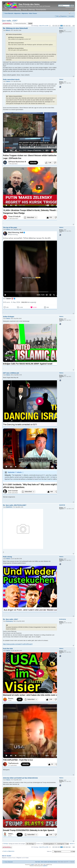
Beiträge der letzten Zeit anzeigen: (22, 844)
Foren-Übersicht (9, 13)
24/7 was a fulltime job (11, 373)
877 (59, 26)
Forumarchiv (41, 10)
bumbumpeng (9, 621)
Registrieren (64, 16)
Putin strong (7, 557)
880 (67, 26)
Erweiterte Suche (70, 7)
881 (69, 26)
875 (54, 26)
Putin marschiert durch (11, 79)
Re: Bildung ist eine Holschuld (15, 28)
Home (25, 10)
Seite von (44, 26)
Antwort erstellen (7, 23)
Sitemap (32, 10)
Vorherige (6, 844)
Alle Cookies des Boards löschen (49, 862)
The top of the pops (10, 227)
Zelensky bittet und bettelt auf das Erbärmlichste (20, 778)
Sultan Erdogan (9, 317)
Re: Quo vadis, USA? (11, 619)
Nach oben (73, 76)
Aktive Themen (33, 13)
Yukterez (8, 81)
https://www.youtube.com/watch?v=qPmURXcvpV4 (18, 644)
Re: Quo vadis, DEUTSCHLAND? (15, 505)
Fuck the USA (8, 649)
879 (64, 26)
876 (56, 26)
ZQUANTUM (9, 507)
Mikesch (8, 30)
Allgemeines (17, 13)
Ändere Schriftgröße (73, 13)
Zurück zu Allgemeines (9, 851)
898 (74, 26)
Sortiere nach (46, 844)
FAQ (58, 16)
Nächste (72, 844)
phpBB (32, 865)
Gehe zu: (49, 851)
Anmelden (71, 16)
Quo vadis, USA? (10, 21)
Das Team (38, 862)
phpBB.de (45, 866)
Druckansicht (69, 13)
